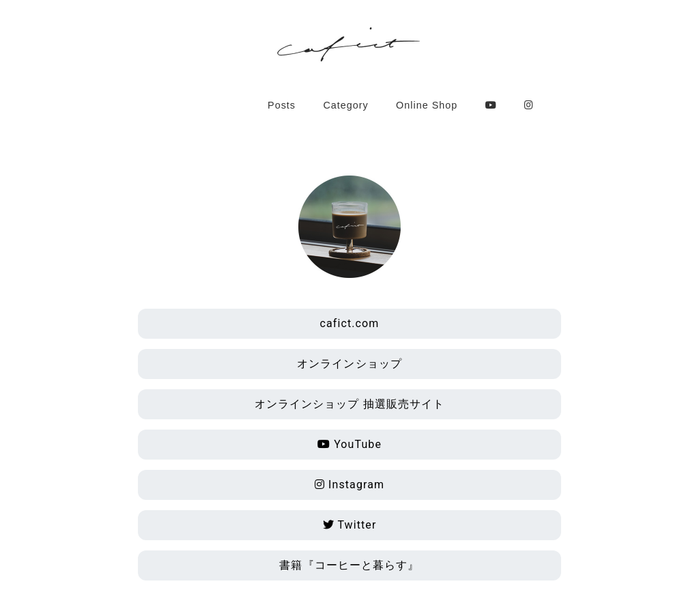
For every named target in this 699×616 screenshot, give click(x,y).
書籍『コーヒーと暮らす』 (349, 565)
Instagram (349, 485)
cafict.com (350, 323)
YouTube (349, 444)
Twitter (350, 525)
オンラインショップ (349, 364)
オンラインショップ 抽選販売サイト (350, 404)
